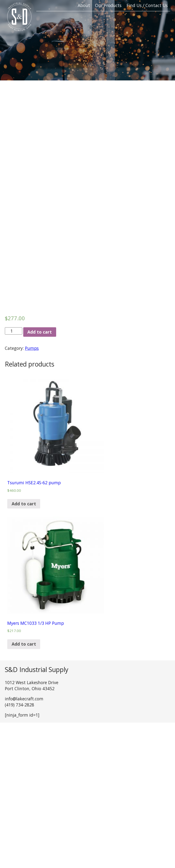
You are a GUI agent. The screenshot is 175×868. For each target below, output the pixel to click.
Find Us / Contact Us (147, 5)
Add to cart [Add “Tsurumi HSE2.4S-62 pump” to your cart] (24, 504)
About (84, 5)
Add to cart (40, 332)
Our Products (108, 5)
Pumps (32, 348)
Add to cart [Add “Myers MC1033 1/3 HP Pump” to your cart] (24, 644)
